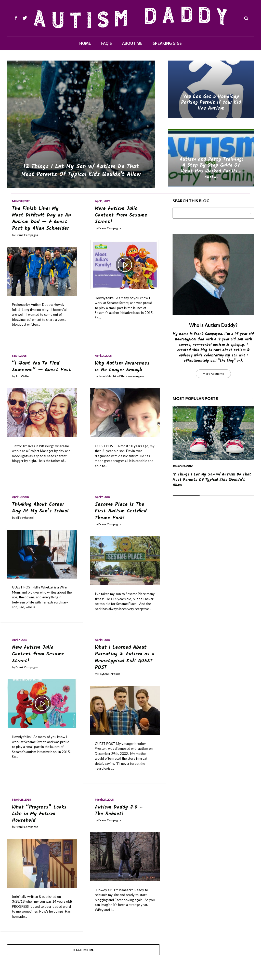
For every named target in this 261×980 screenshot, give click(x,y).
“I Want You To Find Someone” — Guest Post (42, 366)
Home (85, 43)
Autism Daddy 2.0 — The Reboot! (120, 810)
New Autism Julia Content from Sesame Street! (39, 654)
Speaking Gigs (167, 43)
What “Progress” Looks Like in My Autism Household (39, 813)
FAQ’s (107, 43)
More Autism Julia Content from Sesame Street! (122, 215)
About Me (132, 43)
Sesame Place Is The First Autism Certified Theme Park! (121, 511)
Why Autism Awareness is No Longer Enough (123, 366)
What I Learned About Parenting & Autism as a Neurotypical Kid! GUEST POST (123, 657)
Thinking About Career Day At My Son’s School (41, 508)
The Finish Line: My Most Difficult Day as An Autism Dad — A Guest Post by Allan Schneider (42, 219)
